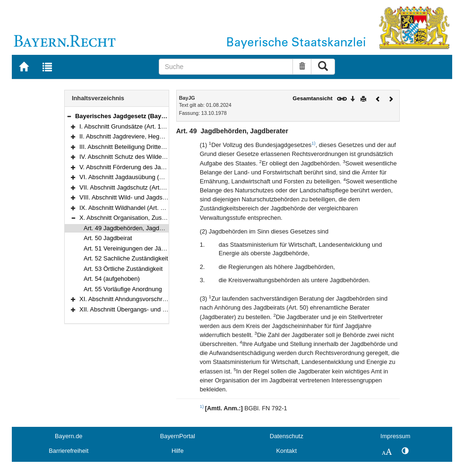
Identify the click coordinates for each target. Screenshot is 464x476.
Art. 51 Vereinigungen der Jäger (127, 248)
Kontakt (287, 451)
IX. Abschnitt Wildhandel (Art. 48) (124, 208)
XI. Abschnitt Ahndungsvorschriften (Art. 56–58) (144, 299)
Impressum (395, 436)
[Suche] (226, 67)
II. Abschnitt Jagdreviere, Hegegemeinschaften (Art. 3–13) (158, 136)
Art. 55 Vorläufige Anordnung (123, 289)
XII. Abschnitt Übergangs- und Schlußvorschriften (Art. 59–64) (163, 309)
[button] (69, 116)
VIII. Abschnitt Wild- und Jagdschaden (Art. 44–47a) (150, 197)
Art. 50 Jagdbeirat (108, 238)
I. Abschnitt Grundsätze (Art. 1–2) (125, 126)
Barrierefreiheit (69, 451)
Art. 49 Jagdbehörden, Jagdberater (131, 228)
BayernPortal (178, 436)
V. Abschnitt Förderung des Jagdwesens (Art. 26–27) (151, 167)
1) (314, 143)
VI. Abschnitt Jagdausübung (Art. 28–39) (134, 177)
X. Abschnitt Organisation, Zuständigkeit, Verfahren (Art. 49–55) (166, 218)
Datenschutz (287, 436)
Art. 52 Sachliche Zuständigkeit (126, 258)
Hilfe (178, 451)
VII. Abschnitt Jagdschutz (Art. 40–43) (131, 187)
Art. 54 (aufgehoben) (112, 279)
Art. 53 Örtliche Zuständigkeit (123, 269)
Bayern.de (69, 436)
